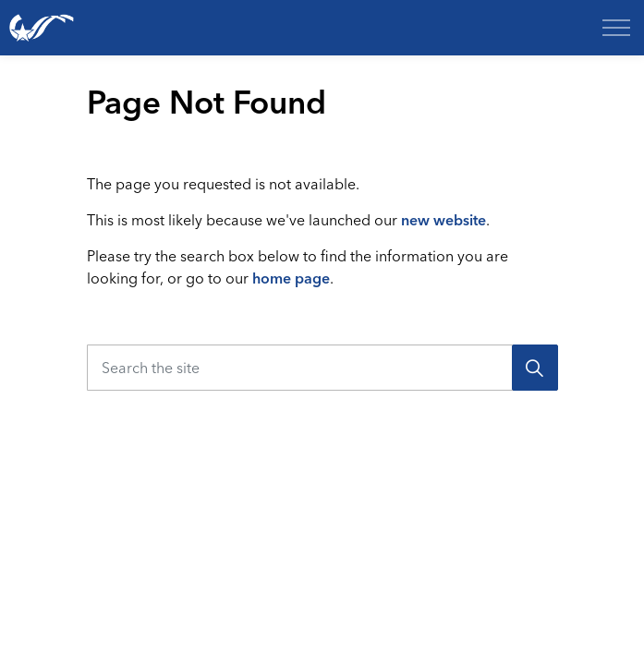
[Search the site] (322, 368)
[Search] (535, 368)
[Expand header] (616, 28)
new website (444, 220)
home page (291, 278)
